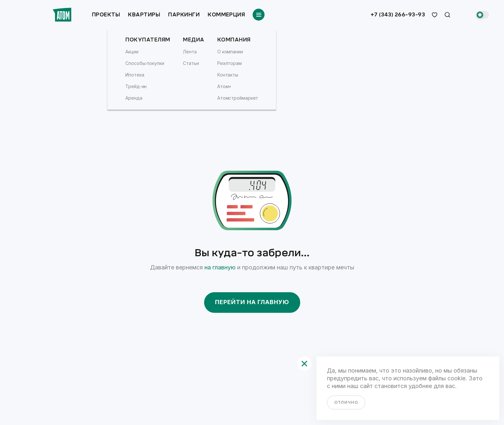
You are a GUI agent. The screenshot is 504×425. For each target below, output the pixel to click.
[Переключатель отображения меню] (259, 15)
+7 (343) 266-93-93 (398, 15)
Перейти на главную (252, 302)
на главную (220, 267)
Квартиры (144, 15)
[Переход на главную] (62, 15)
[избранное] (435, 15)
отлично (346, 402)
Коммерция (226, 15)
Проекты (106, 15)
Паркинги (184, 15)
